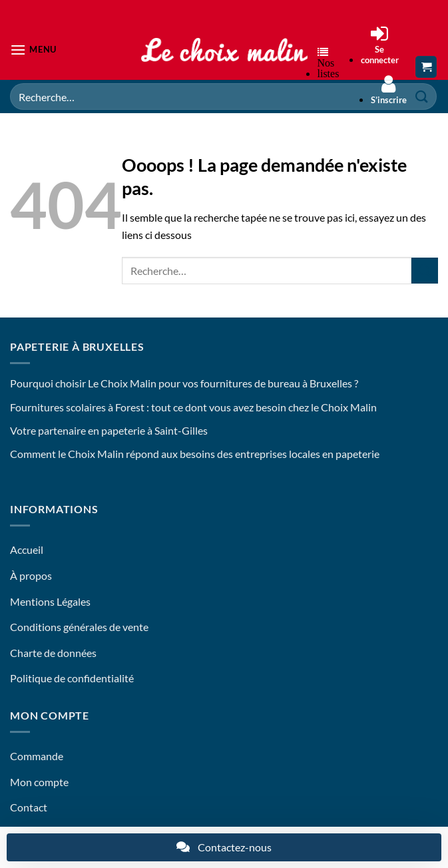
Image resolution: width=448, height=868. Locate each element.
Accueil (27, 549)
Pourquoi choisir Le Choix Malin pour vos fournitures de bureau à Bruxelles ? (184, 383)
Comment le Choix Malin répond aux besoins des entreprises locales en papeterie (195, 454)
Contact (29, 807)
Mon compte (39, 782)
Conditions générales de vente (79, 627)
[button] (33, 50)
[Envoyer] (425, 271)
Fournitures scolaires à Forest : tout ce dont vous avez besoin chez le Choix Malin (193, 407)
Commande (37, 756)
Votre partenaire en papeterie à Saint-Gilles (109, 430)
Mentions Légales (50, 601)
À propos (31, 575)
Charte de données (53, 653)
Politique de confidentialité (72, 678)
